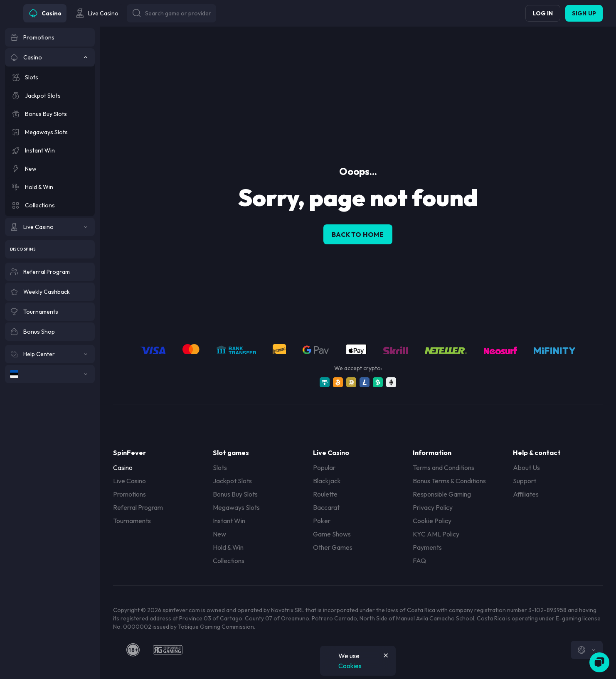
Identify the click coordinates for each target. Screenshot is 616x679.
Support (525, 481)
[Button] (171, 13)
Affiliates (526, 494)
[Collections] (50, 205)
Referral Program (138, 507)
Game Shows (332, 534)
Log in (543, 13)
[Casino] (50, 57)
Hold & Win (228, 547)
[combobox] (587, 650)
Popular (324, 467)
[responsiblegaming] (168, 650)
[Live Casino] (50, 227)
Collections (229, 561)
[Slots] (50, 77)
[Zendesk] (599, 662)
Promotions (129, 494)
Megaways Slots (236, 507)
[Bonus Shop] (50, 332)
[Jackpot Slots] (50, 96)
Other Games (333, 547)
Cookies (350, 666)
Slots (220, 467)
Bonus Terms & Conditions (449, 481)
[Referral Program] (50, 272)
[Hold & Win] (50, 187)
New (219, 534)
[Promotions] (50, 37)
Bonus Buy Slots (235, 494)
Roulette (325, 494)
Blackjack (327, 481)
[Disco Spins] (50, 249)
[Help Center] (50, 354)
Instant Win (229, 521)
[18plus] (133, 650)
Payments (427, 547)
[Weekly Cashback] (50, 292)
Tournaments (132, 521)
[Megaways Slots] (50, 132)
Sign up (584, 13)
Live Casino (129, 481)
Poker (322, 521)
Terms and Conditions (444, 467)
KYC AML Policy (436, 534)
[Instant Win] (50, 150)
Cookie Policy (432, 521)
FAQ (419, 561)
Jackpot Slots (232, 481)
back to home (358, 234)
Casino (123, 467)
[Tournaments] (50, 312)
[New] (50, 169)
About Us (526, 467)
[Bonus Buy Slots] (50, 114)
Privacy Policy (433, 507)
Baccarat (326, 507)
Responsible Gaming (442, 494)
